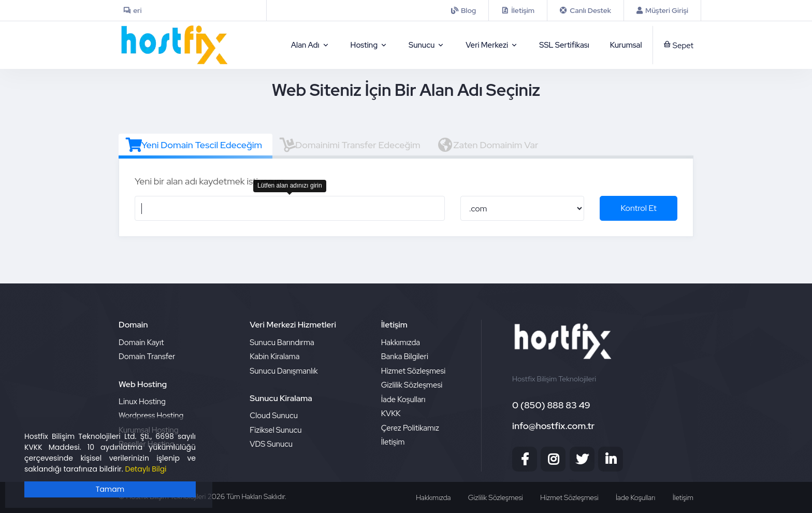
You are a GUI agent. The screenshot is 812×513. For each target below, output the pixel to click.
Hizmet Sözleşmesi (414, 371)
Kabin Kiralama (274, 357)
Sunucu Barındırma (282, 343)
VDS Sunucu (271, 444)
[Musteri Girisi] (662, 10)
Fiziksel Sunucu (275, 430)
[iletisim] (463, 10)
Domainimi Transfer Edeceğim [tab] (350, 145)
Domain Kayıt (141, 343)
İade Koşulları (403, 400)
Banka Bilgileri (405, 357)
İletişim (393, 442)
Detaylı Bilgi (146, 469)
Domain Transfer (147, 357)
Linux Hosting (142, 402)
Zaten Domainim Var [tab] (488, 145)
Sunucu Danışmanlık (284, 371)
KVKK (391, 414)
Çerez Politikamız (410, 428)
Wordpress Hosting (151, 416)
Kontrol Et (639, 208)
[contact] (518, 10)
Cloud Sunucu (274, 416)
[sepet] (673, 45)
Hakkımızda (401, 343)
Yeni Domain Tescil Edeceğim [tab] (194, 145)
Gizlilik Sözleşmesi (412, 385)
